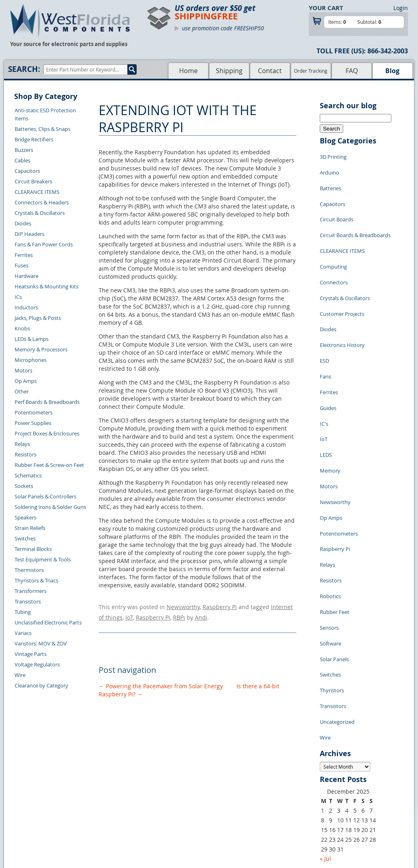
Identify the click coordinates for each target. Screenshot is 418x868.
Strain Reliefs (30, 528)
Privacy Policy (225, 780)
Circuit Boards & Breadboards (355, 216)
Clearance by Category (41, 685)
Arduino (329, 167)
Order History (98, 799)
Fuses (21, 265)
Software (330, 531)
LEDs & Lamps (32, 339)
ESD (324, 313)
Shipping (229, 71)
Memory (330, 397)
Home (188, 71)
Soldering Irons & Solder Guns (50, 507)
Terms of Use (224, 789)
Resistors (25, 454)
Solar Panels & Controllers (45, 496)
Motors (23, 370)
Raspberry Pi (220, 606)
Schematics (28, 475)
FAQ (352, 71)
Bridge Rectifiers (34, 139)
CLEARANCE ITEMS (37, 192)
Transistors (28, 601)
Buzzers (24, 150)
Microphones (31, 360)
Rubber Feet (335, 507)
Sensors (329, 519)
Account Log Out (102, 808)
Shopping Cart (174, 780)
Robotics (330, 494)
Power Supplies (33, 423)
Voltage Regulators (37, 664)
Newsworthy (183, 606)
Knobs (22, 328)
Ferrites (24, 255)
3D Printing (333, 155)
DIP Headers (30, 234)
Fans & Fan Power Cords (44, 244)
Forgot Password (102, 817)
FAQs (164, 799)
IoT (129, 614)
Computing (333, 240)
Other (22, 391)
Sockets (24, 486)
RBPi (179, 614)
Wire (20, 675)
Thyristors (332, 567)
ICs (18, 297)
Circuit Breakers (33, 181)
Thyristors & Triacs (36, 580)
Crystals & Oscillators (40, 213)
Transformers (31, 591)
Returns (91, 780)
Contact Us (95, 771)
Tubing (23, 612)
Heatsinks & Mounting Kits (46, 286)
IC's (324, 361)
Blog (392, 71)
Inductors (26, 307)
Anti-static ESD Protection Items (45, 114)
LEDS (326, 385)
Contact (270, 71)
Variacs (23, 633)
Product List (172, 789)
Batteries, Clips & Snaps (42, 129)
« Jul (325, 722)
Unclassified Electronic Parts (48, 622)
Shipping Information (107, 789)
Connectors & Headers (42, 202)
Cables (22, 160)
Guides (328, 349)
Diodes (23, 223)
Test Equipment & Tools (43, 559)
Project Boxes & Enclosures (47, 433)
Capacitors (27, 171)
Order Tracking (311, 71)
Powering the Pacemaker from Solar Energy (161, 681)
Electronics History (342, 301)
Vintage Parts (31, 654)
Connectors (334, 252)
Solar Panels (334, 543)
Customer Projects (342, 276)
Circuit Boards (337, 204)
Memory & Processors (41, 349)
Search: (24, 69)
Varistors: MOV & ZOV (41, 643)
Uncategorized (337, 591)
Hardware (26, 276)
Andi (201, 614)
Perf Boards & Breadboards (47, 402)
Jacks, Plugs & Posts (38, 318)
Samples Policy (227, 771)
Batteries (330, 179)
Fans (325, 325)
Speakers (25, 517)
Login (401, 8)
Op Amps (26, 381)
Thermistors (29, 570)
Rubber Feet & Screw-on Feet (49, 465)
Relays (22, 444)
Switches (25, 538)
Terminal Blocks (33, 549)
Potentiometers (34, 412)
